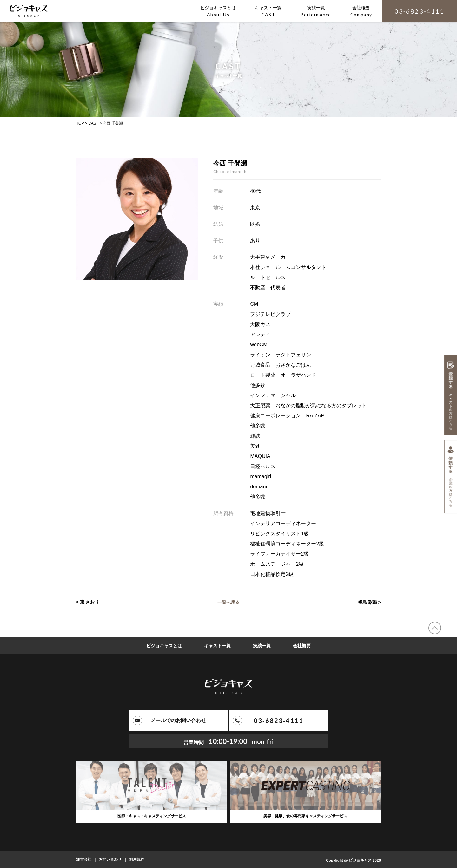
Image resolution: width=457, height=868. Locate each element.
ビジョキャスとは (164, 646)
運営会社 (84, 859)
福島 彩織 (368, 602)
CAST (93, 123)
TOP (80, 123)
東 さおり (89, 602)
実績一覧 (262, 646)
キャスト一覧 (217, 646)
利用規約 (137, 859)
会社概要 (302, 646)
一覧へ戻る (228, 602)
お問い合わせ (110, 859)
